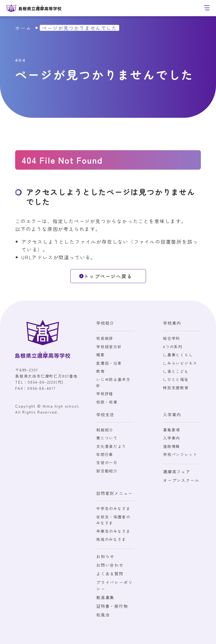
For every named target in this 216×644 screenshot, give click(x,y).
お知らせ (105, 556)
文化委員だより (111, 446)
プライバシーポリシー (114, 586)
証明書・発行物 (112, 606)
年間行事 (105, 454)
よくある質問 (110, 574)
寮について (107, 438)
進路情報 (172, 446)
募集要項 (172, 430)
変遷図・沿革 (109, 363)
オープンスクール (181, 480)
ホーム (23, 28)
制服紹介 (105, 430)
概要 (101, 355)
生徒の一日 (107, 462)
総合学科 (172, 338)
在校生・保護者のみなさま (113, 520)
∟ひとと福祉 (176, 379)
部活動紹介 (107, 471)
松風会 (103, 615)
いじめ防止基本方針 (113, 382)
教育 (101, 371)
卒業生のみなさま (113, 531)
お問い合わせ (110, 565)
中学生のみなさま (113, 508)
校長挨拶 (105, 338)
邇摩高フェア (177, 472)
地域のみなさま (111, 539)
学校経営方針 (109, 347)
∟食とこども (176, 371)
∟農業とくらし (178, 355)
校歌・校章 (107, 402)
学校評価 (105, 394)
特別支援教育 (176, 388)
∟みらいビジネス (180, 363)
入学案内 (172, 438)
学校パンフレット (180, 454)
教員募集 (105, 597)
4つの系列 (173, 347)
